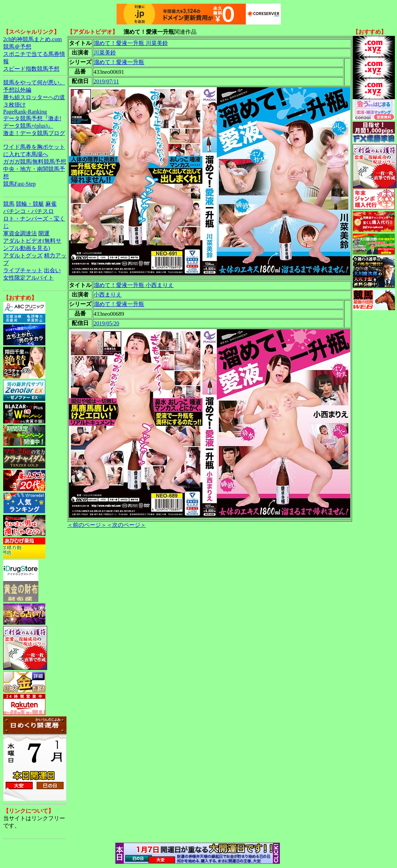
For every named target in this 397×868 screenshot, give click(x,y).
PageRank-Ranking (25, 112)
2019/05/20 (106, 323)
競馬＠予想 (17, 47)
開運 (44, 233)
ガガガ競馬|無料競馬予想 (35, 162)
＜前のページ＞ (87, 525)
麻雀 (51, 204)
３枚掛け (14, 105)
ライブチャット (23, 270)
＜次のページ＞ (126, 525)
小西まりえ (108, 295)
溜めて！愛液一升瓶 (119, 62)
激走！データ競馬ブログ (34, 133)
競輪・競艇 (30, 204)
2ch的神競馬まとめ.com (33, 39)
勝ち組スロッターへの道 (34, 97)
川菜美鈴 (105, 53)
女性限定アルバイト (28, 278)
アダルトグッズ (23, 256)
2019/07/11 (106, 81)
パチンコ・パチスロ (28, 211)
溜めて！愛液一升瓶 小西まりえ (134, 285)
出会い (52, 270)
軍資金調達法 (20, 233)
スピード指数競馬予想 (31, 69)
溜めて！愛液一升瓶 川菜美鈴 (131, 43)
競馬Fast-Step (19, 184)
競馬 (9, 204)
